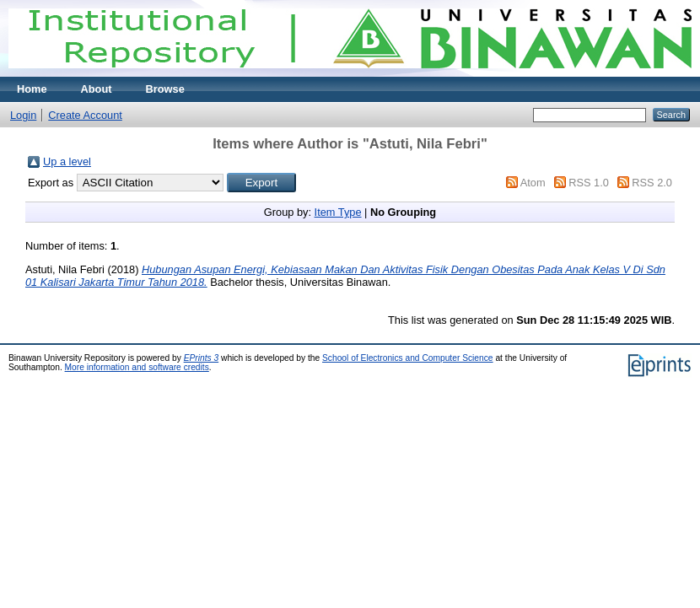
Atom (533, 183)
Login (23, 115)
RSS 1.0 (589, 183)
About (97, 89)
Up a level (67, 161)
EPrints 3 (202, 358)
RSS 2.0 (652, 183)
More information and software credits (137, 367)
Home (32, 89)
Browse (165, 89)
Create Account (85, 115)
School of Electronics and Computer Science (408, 358)
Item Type (338, 212)
